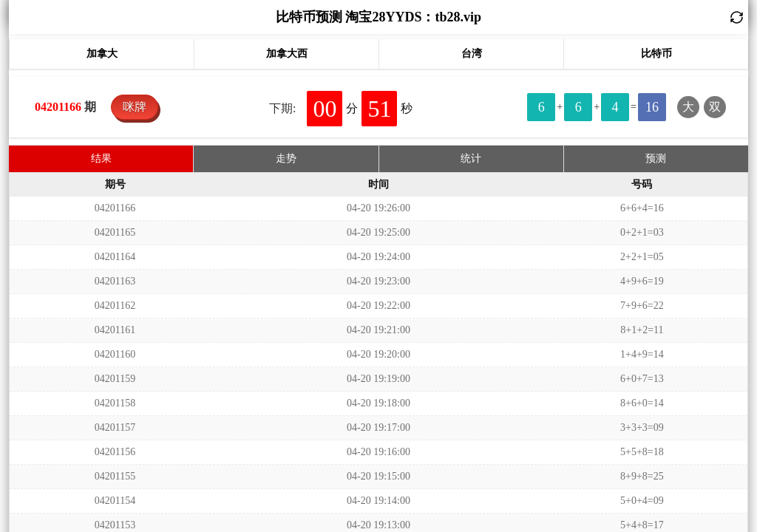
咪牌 (135, 107)
